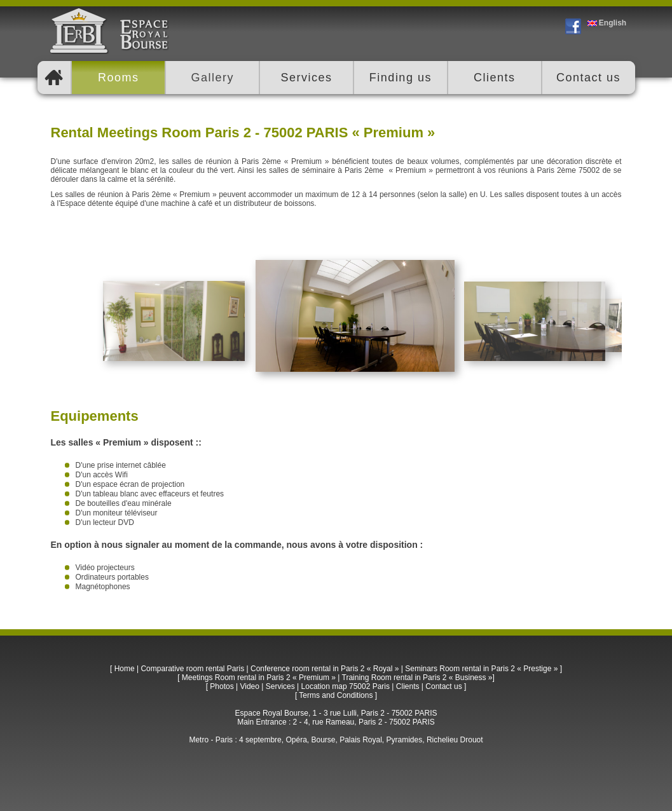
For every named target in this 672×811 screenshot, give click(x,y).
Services (280, 686)
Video (249, 686)
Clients (408, 686)
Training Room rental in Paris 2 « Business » (417, 678)
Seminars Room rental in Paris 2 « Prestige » (481, 669)
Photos (222, 686)
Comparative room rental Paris (192, 669)
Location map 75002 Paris (346, 686)
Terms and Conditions (336, 695)
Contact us (443, 686)
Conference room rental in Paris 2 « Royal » (325, 669)
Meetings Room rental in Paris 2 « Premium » (259, 678)
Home (125, 669)
